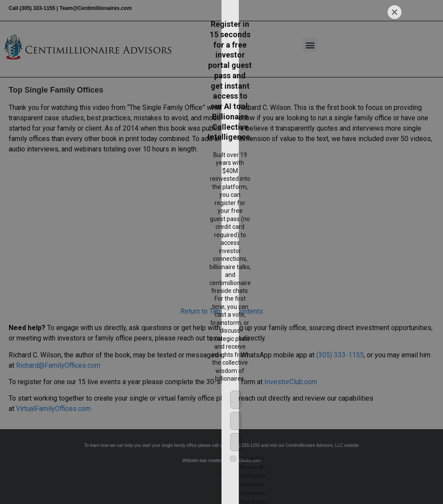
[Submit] (314, 351)
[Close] (395, 144)
